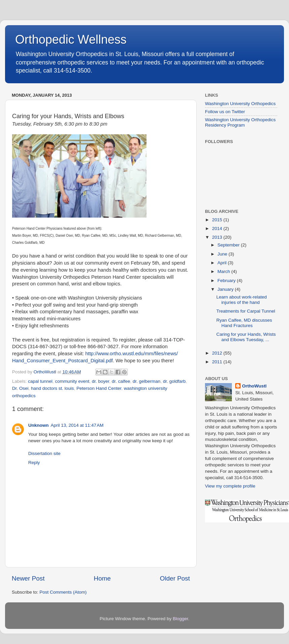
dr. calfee (121, 381)
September (229, 245)
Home (102, 578)
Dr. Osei (20, 388)
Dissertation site (44, 453)
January (226, 289)
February (227, 281)
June (223, 254)
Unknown (38, 425)
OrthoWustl (254, 386)
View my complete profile (230, 486)
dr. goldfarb (174, 381)
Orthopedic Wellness (71, 39)
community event (72, 381)
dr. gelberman (147, 381)
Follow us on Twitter (225, 112)
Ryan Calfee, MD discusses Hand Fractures (244, 323)
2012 (218, 353)
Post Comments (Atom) (63, 592)
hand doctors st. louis (52, 388)
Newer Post (28, 578)
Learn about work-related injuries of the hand (242, 300)
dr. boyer (100, 381)
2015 (218, 220)
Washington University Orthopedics (240, 104)
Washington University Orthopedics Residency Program (240, 122)
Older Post (175, 578)
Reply (34, 463)
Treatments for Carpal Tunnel (246, 311)
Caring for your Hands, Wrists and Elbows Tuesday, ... (246, 337)
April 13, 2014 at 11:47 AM (77, 425)
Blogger (180, 619)
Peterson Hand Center (99, 388)
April (223, 263)
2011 (218, 362)
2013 (218, 237)
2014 (218, 228)
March (224, 271)
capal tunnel (40, 381)
